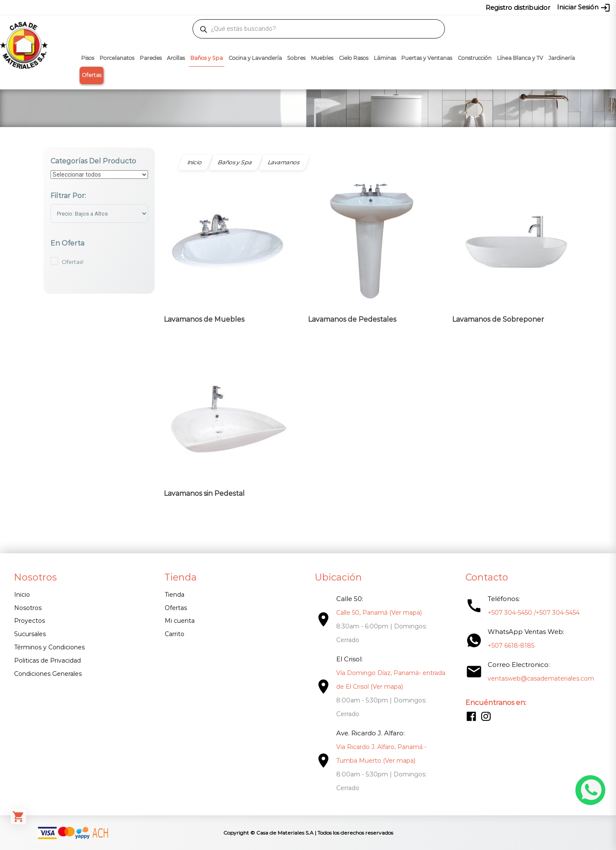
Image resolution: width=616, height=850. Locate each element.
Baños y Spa (207, 58)
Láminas (385, 58)
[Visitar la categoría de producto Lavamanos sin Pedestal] (228, 428)
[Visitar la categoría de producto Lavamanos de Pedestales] (372, 254)
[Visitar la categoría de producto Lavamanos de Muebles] (228, 254)
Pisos (88, 58)
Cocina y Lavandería (255, 58)
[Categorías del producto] (99, 175)
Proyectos (30, 621)
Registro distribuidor (518, 7)
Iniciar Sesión (584, 8)
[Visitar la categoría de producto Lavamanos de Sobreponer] (516, 254)
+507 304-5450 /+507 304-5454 (534, 613)
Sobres (296, 58)
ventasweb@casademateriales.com (116, 7)
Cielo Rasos (354, 58)
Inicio (22, 595)
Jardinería (562, 58)
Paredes (151, 58)
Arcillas (176, 58)
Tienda (175, 595)
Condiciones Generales (48, 674)
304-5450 (296, 7)
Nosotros (28, 608)
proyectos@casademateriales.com (218, 7)
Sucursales (30, 634)
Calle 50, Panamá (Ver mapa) (379, 613)
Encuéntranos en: (496, 703)
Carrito (175, 634)
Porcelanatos (117, 58)
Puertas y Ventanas (427, 58)
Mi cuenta (180, 621)
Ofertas (92, 75)
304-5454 (326, 7)
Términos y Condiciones (49, 647)
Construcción (475, 58)
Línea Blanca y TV (520, 58)
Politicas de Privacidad (47, 660)
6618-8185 (356, 7)
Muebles (322, 58)
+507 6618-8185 (511, 646)
